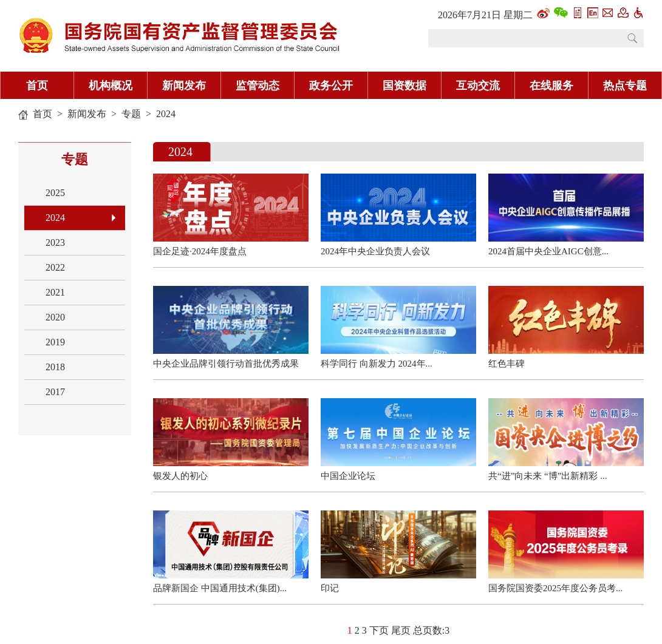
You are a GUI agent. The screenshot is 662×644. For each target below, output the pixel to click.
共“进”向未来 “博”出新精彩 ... (548, 476)
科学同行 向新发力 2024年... (377, 364)
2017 (55, 392)
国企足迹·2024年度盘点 (200, 251)
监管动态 (258, 86)
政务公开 (331, 86)
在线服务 (551, 86)
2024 (166, 114)
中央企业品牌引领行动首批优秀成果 (226, 364)
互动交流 (478, 86)
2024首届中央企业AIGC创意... (548, 251)
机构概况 (111, 86)
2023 (55, 242)
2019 (55, 342)
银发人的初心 (180, 476)
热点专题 (625, 86)
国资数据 (404, 86)
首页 (37, 86)
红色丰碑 (507, 364)
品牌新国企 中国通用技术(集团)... (220, 588)
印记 (330, 588)
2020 (55, 317)
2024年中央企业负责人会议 (375, 251)
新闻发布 (184, 86)
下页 (379, 630)
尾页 (401, 630)
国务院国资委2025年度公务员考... (555, 588)
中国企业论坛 (348, 476)
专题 (131, 114)
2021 (55, 292)
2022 (55, 267)
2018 (55, 367)
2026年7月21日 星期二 (485, 15)
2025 (55, 193)
